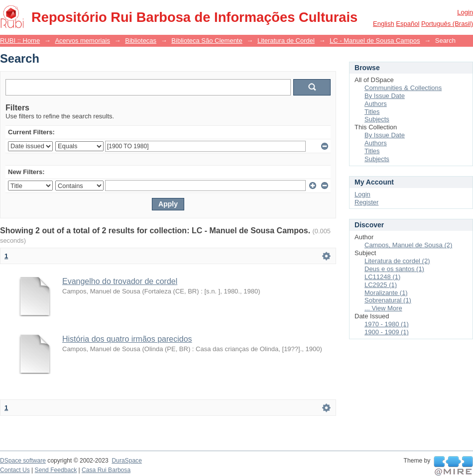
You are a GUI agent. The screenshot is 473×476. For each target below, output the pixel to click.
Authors (376, 104)
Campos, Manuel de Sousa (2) (408, 245)
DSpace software (23, 461)
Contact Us (15, 470)
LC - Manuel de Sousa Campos (375, 41)
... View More (383, 308)
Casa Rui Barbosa (106, 470)
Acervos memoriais (82, 41)
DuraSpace (126, 461)
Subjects (377, 119)
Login (465, 12)
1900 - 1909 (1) (387, 332)
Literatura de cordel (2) (397, 261)
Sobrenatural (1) (388, 300)
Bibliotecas (141, 41)
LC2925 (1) (381, 285)
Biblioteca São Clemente (207, 41)
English (384, 24)
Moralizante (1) (386, 293)
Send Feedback (56, 470)
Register (366, 202)
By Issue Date (385, 96)
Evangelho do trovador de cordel (120, 281)
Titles (372, 112)
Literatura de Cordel (286, 41)
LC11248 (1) (382, 277)
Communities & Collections (403, 88)
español (408, 24)
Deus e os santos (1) (394, 269)
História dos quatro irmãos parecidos (127, 339)
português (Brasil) (447, 24)
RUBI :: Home (20, 41)
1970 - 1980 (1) (387, 324)
